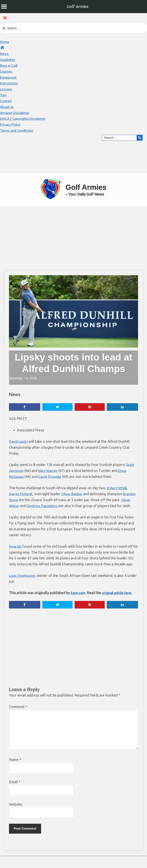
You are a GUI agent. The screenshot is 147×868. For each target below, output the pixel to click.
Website (16, 817)
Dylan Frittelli (118, 488)
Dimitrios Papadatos (54, 506)
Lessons (6, 89)
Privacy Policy (11, 124)
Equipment (9, 77)
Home (5, 42)
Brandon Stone (21, 500)
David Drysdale (51, 477)
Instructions (9, 83)
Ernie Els (16, 552)
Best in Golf (9, 65)
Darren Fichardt (21, 494)
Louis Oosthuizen (23, 588)
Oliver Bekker (74, 494)
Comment (18, 719)
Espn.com (78, 605)
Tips (3, 95)
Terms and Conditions (17, 130)
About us (7, 107)
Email (15, 794)
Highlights (8, 60)
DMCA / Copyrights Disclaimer (24, 118)
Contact (6, 101)
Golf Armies (78, 6)
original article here (118, 605)
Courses (6, 71)
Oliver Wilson (20, 506)
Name (15, 772)
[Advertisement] (75, 238)
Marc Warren (49, 471)
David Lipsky (19, 442)
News (5, 54)
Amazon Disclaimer (15, 113)
